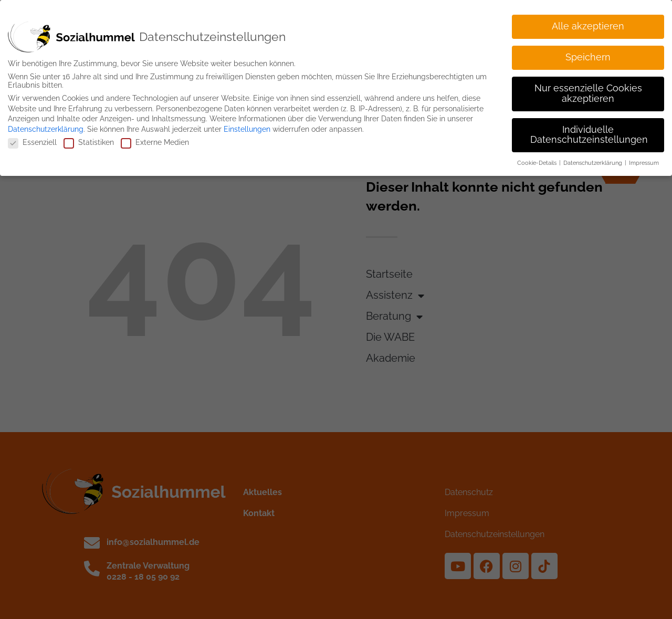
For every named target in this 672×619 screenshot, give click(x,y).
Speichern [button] (588, 55)
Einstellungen (247, 126)
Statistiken (89, 140)
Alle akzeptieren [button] (588, 24)
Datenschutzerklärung (46, 126)
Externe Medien (155, 140)
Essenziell (32, 140)
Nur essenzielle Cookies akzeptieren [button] (588, 91)
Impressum (644, 160)
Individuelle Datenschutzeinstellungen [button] (589, 132)
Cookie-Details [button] (538, 160)
